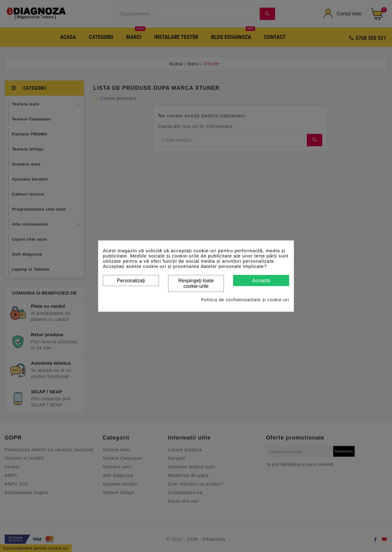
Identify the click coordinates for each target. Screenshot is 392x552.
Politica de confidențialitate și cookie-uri (245, 300)
